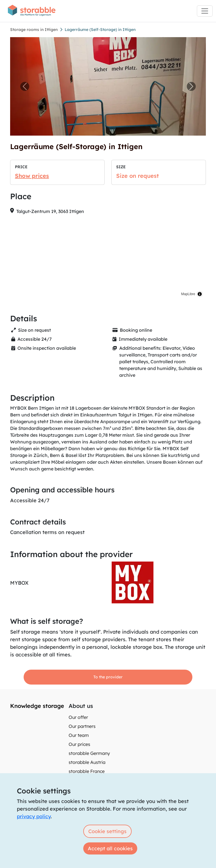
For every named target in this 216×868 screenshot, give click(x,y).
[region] (108, 260)
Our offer (78, 717)
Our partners (82, 726)
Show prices (32, 176)
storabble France (87, 771)
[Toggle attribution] (200, 294)
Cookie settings (107, 831)
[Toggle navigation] (205, 11)
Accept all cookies (110, 848)
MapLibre (188, 294)
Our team (79, 735)
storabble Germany (89, 753)
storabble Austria (87, 762)
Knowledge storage (37, 706)
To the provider (108, 677)
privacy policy (34, 816)
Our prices (79, 744)
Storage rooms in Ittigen (34, 30)
